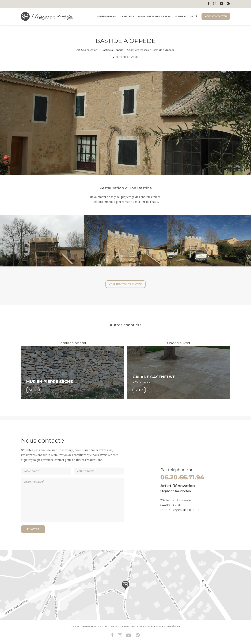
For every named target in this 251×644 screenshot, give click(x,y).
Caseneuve (143, 382)
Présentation (106, 16)
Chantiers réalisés (138, 50)
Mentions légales (132, 626)
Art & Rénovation (87, 50)
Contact (115, 626)
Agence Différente (170, 626)
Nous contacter (216, 16)
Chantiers (127, 16)
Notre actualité (186, 16)
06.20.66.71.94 (182, 477)
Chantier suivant (179, 343)
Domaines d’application (154, 16)
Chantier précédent (72, 343)
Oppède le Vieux (127, 57)
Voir (33, 390)
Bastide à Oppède (112, 50)
